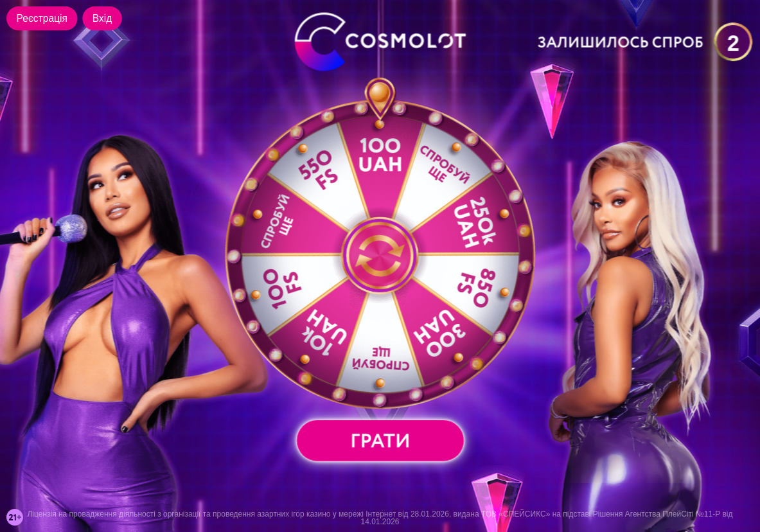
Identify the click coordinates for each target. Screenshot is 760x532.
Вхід (102, 18)
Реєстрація (42, 18)
